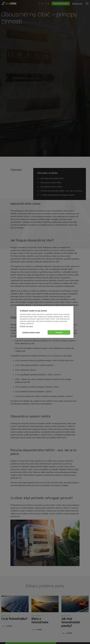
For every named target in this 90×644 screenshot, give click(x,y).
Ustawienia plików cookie (31, 332)
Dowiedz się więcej (26, 326)
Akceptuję (59, 332)
